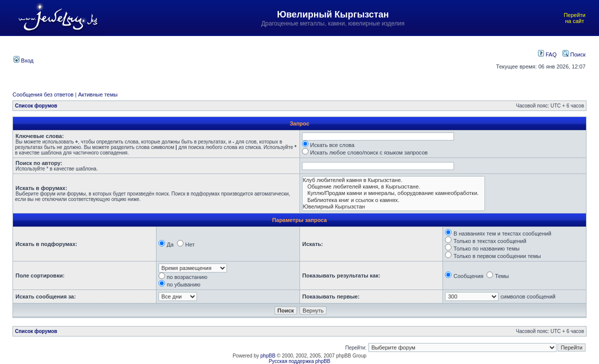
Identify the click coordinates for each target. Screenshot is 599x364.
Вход (23, 60)
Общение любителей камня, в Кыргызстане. (394, 187)
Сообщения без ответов (43, 94)
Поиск (574, 54)
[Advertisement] (259, 59)
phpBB (268, 356)
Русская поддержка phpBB (299, 361)
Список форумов (36, 106)
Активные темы (98, 94)
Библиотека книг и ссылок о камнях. (394, 200)
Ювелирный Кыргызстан (394, 207)
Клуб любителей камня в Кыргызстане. (394, 180)
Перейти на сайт (574, 18)
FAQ (547, 54)
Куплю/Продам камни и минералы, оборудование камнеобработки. (394, 193)
